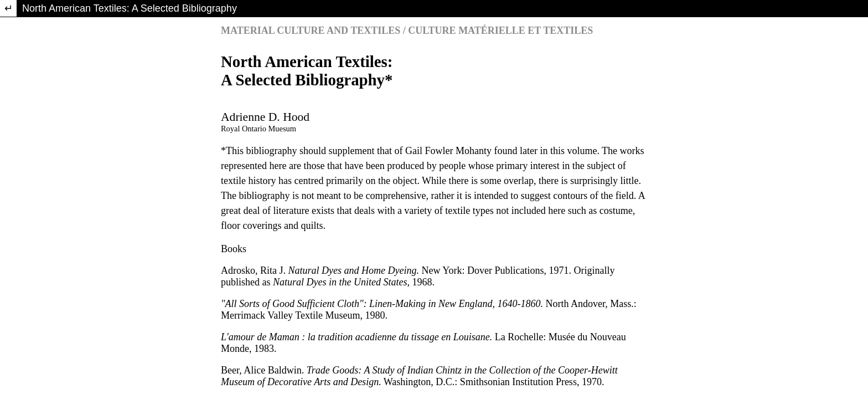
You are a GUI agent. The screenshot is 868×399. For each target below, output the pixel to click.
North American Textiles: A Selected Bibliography (130, 8)
